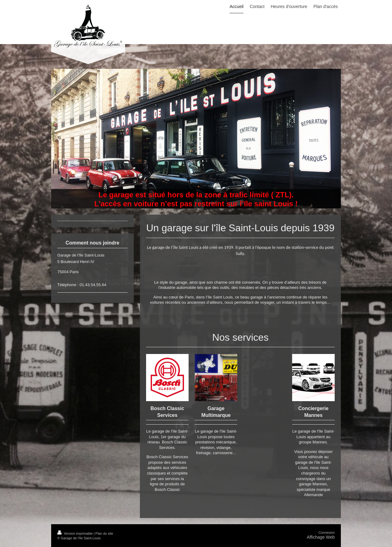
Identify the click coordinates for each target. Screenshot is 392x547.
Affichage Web (321, 537)
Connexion (327, 533)
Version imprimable (76, 533)
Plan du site (104, 533)
